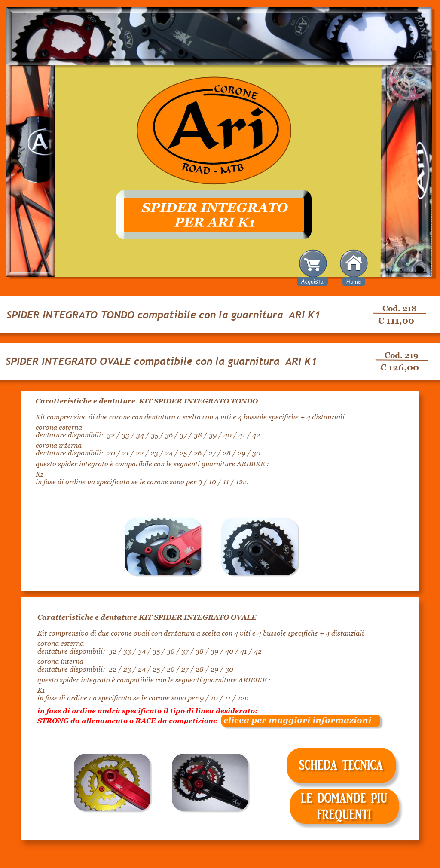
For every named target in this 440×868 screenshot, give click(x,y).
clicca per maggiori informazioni (294, 720)
